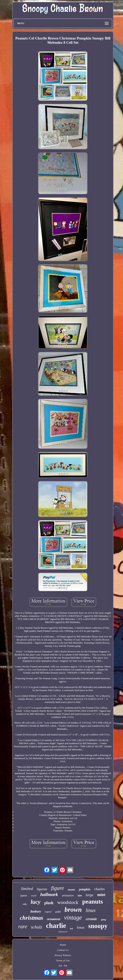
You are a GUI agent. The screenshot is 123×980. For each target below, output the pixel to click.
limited (27, 889)
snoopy (98, 926)
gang (103, 920)
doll (72, 929)
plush (49, 903)
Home (63, 945)
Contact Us (63, 950)
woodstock (68, 902)
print (58, 912)
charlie (56, 926)
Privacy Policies (63, 955)
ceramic (91, 919)
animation (68, 895)
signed (48, 912)
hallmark (49, 894)
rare (23, 927)
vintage (73, 917)
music (72, 890)
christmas (31, 918)
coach (34, 896)
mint (101, 895)
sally (25, 904)
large (89, 895)
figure (58, 888)
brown (73, 910)
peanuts (93, 901)
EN (60, 966)
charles (99, 889)
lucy (36, 902)
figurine (42, 889)
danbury (36, 911)
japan (24, 895)
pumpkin (85, 889)
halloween (63, 932)
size (80, 896)
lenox (81, 927)
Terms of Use (63, 960)
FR (65, 966)
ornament (54, 919)
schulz (37, 927)
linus (91, 910)
